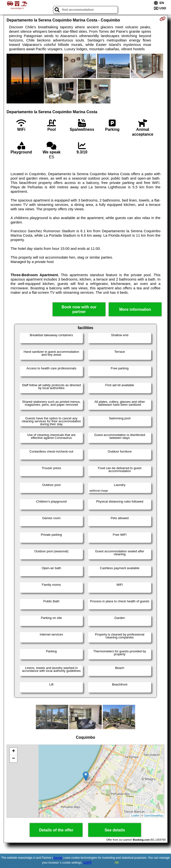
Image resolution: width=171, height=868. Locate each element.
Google (58, 858)
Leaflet (135, 816)
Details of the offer (56, 830)
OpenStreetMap (153, 816)
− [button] (14, 759)
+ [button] (14, 751)
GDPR (87, 863)
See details (115, 830)
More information (135, 309)
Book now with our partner (79, 309)
